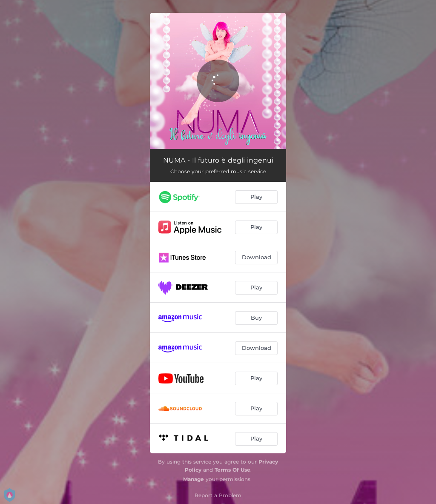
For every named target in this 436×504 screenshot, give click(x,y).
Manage (194, 479)
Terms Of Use (232, 470)
